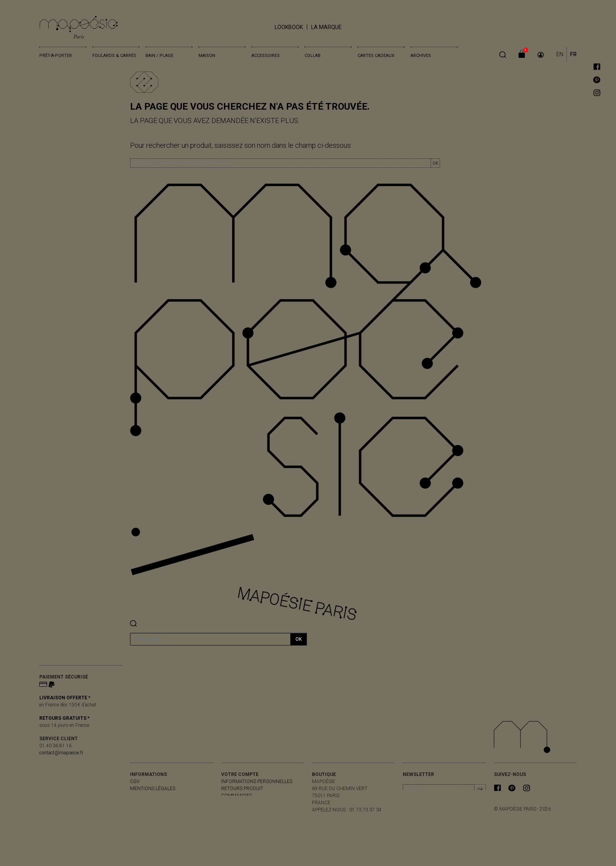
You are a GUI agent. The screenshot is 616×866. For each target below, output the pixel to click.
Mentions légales (153, 789)
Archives (421, 56)
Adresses (233, 810)
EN (560, 54)
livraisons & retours (156, 796)
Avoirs (229, 803)
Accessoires (266, 56)
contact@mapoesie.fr (61, 753)
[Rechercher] (210, 639)
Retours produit (242, 789)
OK (435, 163)
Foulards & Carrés (114, 56)
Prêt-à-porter (56, 56)
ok (299, 639)
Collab (313, 56)
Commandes (236, 796)
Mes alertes (236, 817)
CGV (135, 781)
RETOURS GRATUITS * (64, 718)
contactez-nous (151, 803)
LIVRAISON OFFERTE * (65, 698)
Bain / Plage (159, 56)
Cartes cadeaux (376, 56)
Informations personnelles (257, 781)
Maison (207, 56)
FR (573, 54)
